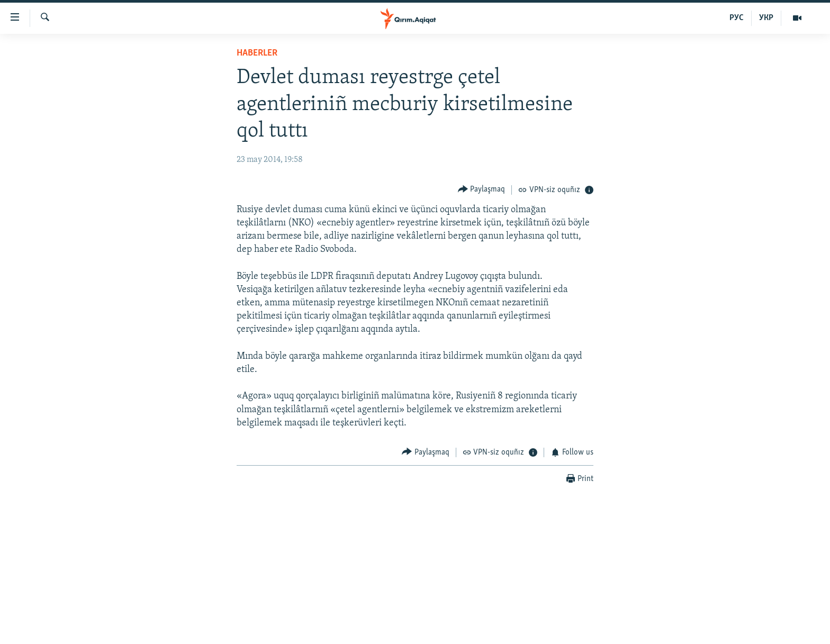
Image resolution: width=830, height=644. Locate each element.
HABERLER (257, 53)
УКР (766, 18)
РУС (737, 18)
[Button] (482, 190)
